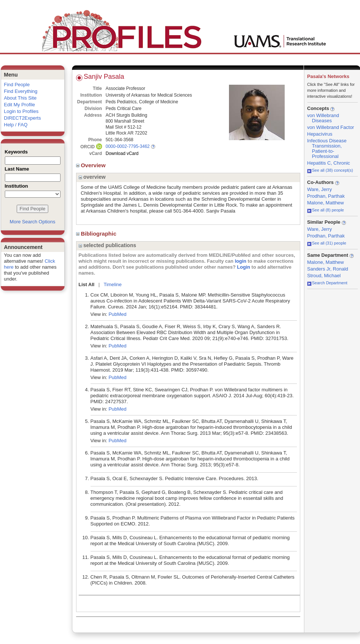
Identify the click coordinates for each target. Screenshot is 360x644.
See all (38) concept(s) (330, 170)
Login (244, 267)
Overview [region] (92, 165)
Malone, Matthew (326, 203)
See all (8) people (326, 210)
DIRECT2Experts (23, 118)
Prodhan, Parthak (326, 196)
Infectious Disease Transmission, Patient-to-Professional (327, 148)
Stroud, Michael (324, 276)
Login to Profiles (21, 111)
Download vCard (122, 153)
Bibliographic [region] (97, 234)
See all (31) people (327, 243)
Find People (17, 85)
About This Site (20, 98)
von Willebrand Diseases (323, 118)
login (241, 261)
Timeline (113, 284)
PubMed (117, 314)
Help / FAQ (16, 125)
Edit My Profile (20, 105)
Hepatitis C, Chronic (329, 163)
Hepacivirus (320, 134)
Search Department (327, 283)
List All (87, 284)
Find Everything (21, 91)
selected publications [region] (107, 245)
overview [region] (92, 177)
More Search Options (32, 222)
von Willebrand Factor (331, 127)
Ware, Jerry (320, 189)
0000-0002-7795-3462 (128, 146)
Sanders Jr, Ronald (328, 269)
